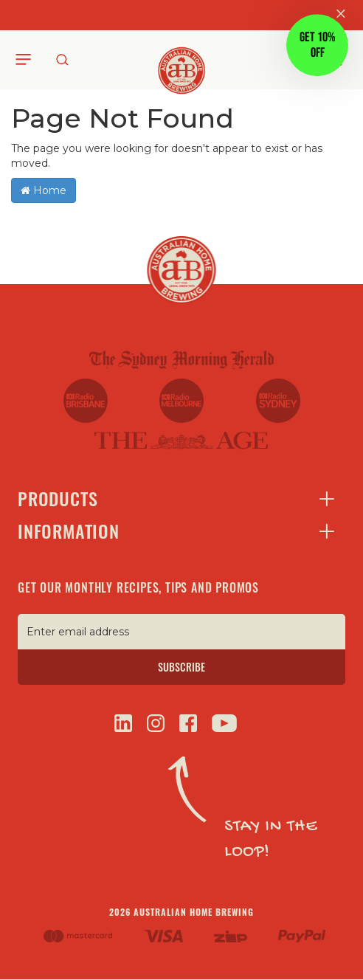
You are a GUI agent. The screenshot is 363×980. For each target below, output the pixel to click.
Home (44, 190)
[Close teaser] (282, 81)
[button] (317, 46)
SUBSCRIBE (181, 667)
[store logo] (182, 59)
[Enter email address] (181, 632)
